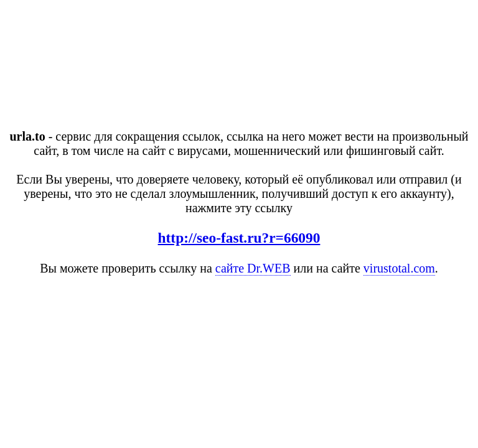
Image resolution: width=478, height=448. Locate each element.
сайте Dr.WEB (253, 268)
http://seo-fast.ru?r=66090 (239, 238)
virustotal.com (399, 268)
